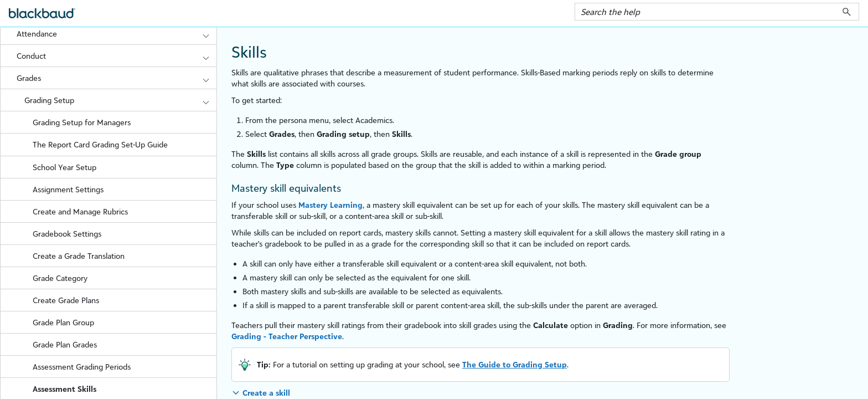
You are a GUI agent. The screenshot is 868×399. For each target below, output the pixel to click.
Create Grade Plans (66, 300)
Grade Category (60, 278)
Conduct (117, 56)
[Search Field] (717, 12)
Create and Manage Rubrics (80, 211)
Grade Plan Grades (65, 344)
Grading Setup (120, 100)
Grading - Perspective (287, 336)
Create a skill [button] (266, 393)
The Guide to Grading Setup (515, 364)
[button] (847, 12)
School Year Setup (64, 167)
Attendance (117, 34)
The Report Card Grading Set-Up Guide (100, 144)
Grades (117, 78)
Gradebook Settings (67, 234)
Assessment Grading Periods (82, 367)
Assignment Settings (68, 189)
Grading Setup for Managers (82, 122)
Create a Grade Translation (79, 256)
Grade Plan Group (63, 322)
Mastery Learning (330, 205)
